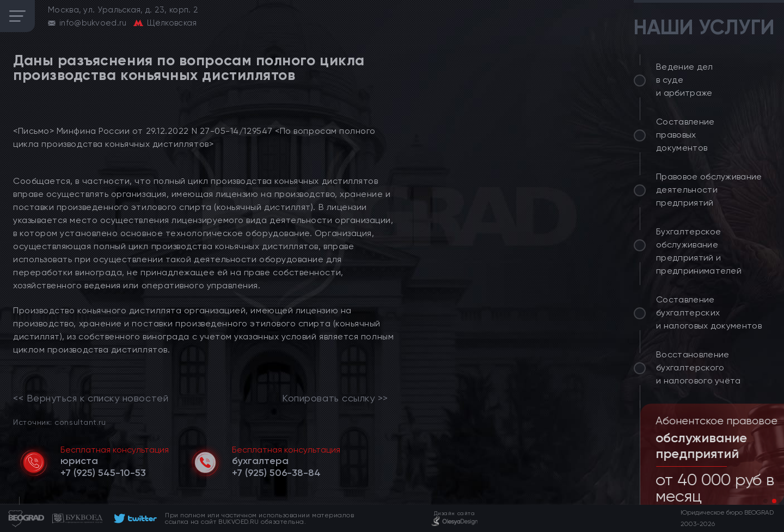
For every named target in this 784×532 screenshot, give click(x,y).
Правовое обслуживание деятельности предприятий (709, 190)
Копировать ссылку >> (335, 398)
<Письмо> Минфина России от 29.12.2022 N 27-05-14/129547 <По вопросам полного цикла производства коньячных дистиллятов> (194, 137)
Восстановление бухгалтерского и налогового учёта (699, 367)
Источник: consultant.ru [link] (59, 422)
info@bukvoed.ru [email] (93, 23)
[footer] (134, 518)
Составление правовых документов (685, 135)
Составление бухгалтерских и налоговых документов (709, 313)
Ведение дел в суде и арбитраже (685, 80)
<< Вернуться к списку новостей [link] (91, 398)
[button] (765, 501)
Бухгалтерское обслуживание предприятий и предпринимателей (699, 251)
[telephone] (103, 473)
